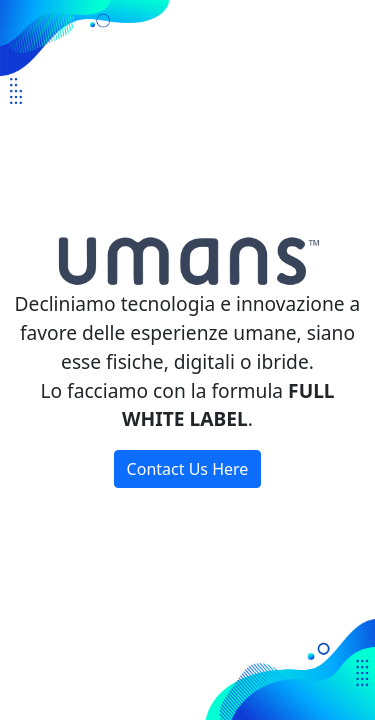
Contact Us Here (188, 469)
